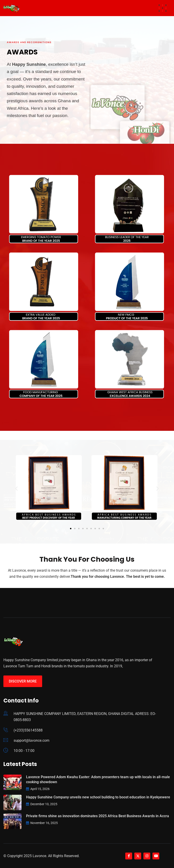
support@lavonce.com (31, 740)
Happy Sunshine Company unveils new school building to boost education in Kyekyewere (98, 797)
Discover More (23, 681)
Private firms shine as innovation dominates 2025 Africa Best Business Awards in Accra (98, 816)
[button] (16, 488)
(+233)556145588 (28, 730)
